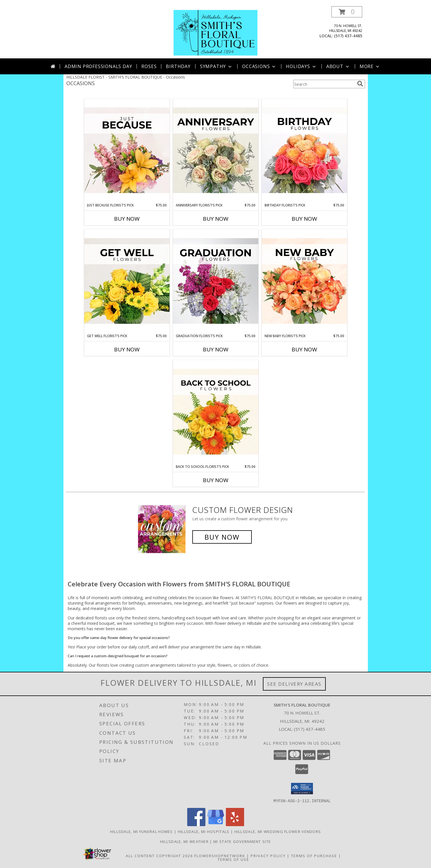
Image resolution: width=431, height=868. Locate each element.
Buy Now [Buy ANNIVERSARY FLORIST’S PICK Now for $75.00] (216, 219)
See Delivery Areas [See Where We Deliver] (294, 684)
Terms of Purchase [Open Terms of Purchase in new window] (314, 855)
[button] (347, 12)
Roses (149, 66)
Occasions (259, 66)
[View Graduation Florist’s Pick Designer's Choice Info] (216, 281)
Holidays (301, 66)
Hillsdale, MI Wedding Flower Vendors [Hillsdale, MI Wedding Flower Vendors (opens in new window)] (278, 831)
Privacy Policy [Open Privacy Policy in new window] (268, 855)
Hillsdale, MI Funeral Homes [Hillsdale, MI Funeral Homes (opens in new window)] (142, 831)
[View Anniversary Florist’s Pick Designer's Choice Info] (216, 151)
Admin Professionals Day (98, 66)
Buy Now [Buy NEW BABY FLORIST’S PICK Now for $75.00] (304, 349)
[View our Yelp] (235, 824)
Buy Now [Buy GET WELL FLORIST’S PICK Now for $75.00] (127, 349)
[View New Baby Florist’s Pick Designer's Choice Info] (304, 281)
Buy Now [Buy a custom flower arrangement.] (222, 537)
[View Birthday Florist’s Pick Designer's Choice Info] (304, 151)
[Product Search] (324, 84)
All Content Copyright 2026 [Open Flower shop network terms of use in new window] (159, 855)
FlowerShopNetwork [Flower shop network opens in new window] (220, 855)
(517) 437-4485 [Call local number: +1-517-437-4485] (348, 36)
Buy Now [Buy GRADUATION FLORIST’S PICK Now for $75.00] (216, 349)
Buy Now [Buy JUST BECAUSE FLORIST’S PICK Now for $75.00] (127, 219)
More (370, 66)
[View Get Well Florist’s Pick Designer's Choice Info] (127, 281)
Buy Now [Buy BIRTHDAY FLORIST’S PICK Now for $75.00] (304, 219)
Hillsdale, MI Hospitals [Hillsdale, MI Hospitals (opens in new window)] (204, 831)
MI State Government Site (242, 841)
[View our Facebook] (196, 824)
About (338, 66)
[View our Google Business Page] (216, 824)
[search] (360, 84)
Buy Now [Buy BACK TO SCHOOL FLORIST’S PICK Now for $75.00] (216, 480)
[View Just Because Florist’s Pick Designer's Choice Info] (127, 151)
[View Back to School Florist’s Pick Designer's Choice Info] (216, 412)
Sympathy (216, 66)
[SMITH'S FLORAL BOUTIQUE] (215, 32)
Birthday (178, 66)
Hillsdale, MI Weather (184, 841)
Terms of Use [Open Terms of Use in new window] (233, 859)
